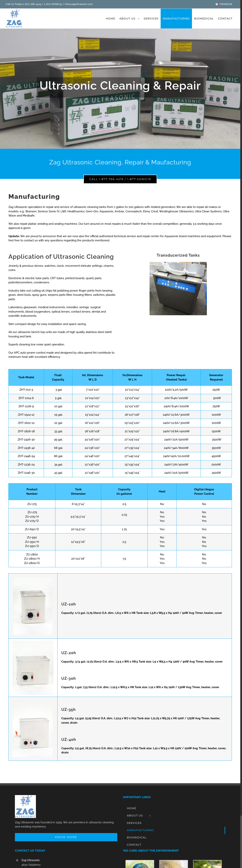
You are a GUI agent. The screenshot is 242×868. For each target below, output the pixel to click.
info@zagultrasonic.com (79, 4)
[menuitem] (224, 4)
